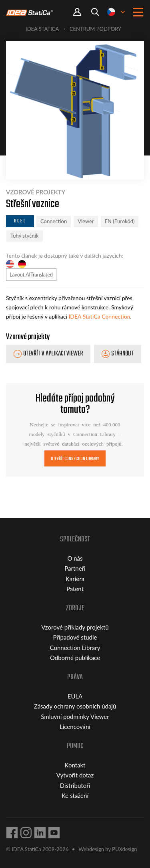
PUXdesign (124, 849)
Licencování (75, 727)
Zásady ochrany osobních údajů (75, 706)
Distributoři (75, 785)
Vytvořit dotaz (75, 775)
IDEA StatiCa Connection (99, 316)
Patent (75, 589)
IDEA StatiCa (42, 29)
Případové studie (75, 637)
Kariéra (75, 579)
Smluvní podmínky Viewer (75, 717)
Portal (77, 12)
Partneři (75, 568)
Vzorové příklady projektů (75, 627)
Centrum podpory (95, 29)
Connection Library (75, 648)
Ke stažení (75, 795)
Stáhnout (122, 354)
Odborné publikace (75, 658)
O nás (75, 558)
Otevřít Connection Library (75, 459)
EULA (75, 696)
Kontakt (75, 765)
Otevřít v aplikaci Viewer (53, 354)
